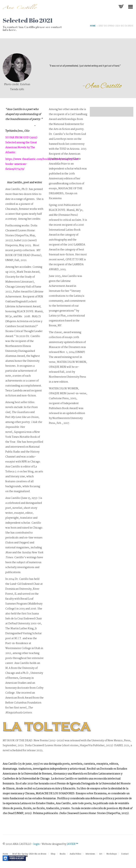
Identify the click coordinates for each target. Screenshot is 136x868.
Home (93, 26)
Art (101, 854)
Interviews (90, 854)
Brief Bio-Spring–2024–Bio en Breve (29, 854)
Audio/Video (76, 854)
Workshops (112, 854)
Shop (53, 854)
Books (63, 854)
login (36, 844)
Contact (125, 854)
